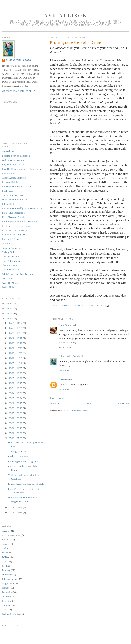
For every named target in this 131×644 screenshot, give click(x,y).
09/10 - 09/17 (16, 403)
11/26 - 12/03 (16, 348)
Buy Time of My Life (13, 164)
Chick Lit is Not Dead (13, 195)
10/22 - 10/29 (16, 373)
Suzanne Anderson (11, 248)
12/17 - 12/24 (16, 333)
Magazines (7, 583)
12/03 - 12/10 (16, 343)
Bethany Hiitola (10, 182)
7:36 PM (64, 389)
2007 (9, 314)
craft (4, 548)
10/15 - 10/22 (16, 378)
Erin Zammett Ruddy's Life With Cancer (22, 208)
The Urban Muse (10, 257)
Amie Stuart (65, 325)
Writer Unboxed (10, 287)
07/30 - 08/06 (16, 433)
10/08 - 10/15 (16, 383)
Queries (6, 597)
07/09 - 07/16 (16, 513)
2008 (9, 309)
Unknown (64, 379)
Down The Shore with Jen (15, 199)
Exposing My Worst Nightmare (24, 461)
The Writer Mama (11, 261)
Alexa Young (8, 173)
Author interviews (11, 535)
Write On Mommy (11, 283)
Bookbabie (7, 191)
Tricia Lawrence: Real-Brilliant (18, 274)
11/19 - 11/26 (16, 353)
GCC (5, 561)
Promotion (7, 592)
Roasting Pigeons (11, 239)
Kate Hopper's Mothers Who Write (19, 221)
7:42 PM (64, 371)
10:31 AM (65, 347)
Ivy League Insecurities (14, 213)
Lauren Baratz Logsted (13, 235)
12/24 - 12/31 (16, 328)
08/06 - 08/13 (16, 428)
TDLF (5, 610)
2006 (9, 319)
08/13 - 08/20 (16, 423)
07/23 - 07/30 (16, 438)
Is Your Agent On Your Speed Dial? (26, 484)
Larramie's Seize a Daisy (14, 230)
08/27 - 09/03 (16, 413)
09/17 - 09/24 (16, 398)
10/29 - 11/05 (16, 368)
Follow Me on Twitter (13, 160)
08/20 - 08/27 (16, 418)
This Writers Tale (11, 270)
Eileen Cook (8, 204)
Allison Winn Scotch (69, 356)
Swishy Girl (8, 252)
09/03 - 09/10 (16, 408)
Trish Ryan (7, 278)
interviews (7, 575)
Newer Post (56, 403)
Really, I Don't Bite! (18, 456)
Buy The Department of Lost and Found (22, 169)
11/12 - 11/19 (16, 358)
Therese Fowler (10, 265)
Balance (6, 539)
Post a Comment (58, 398)
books (5, 544)
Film (4, 553)
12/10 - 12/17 (16, 338)
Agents (5, 531)
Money (5, 588)
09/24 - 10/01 (16, 393)
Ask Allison (66, 16)
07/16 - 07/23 (16, 508)
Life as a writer (10, 579)
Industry (6, 570)
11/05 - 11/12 (16, 363)
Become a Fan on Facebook (16, 156)
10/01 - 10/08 (16, 388)
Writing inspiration (11, 614)
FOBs (5, 557)
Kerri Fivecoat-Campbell (14, 217)
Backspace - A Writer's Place (16, 186)
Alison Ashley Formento (14, 178)
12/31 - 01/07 (16, 323)
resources (7, 605)
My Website (8, 151)
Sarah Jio (7, 243)
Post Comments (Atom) (76, 411)
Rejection (7, 601)
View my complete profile (19, 91)
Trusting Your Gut (17, 451)
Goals (5, 566)
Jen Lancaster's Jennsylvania (16, 226)
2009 (9, 304)
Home (90, 403)
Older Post (124, 403)
